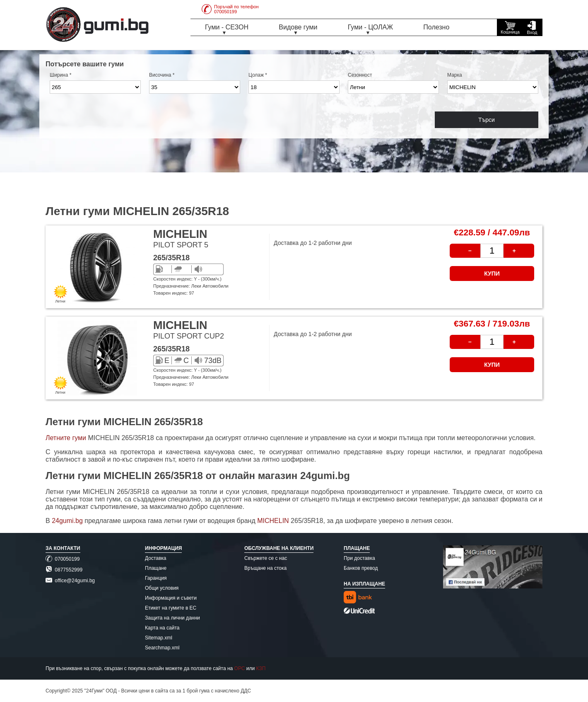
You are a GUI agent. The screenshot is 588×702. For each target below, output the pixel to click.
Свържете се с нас (266, 558)
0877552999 (64, 570)
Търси (487, 120)
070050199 (63, 559)
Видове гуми (298, 27)
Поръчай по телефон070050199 (230, 9)
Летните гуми (66, 438)
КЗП (261, 668)
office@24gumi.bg (70, 581)
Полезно (436, 27)
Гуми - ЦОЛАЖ (370, 27)
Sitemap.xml (159, 638)
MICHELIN (274, 521)
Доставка (156, 558)
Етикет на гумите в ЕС (171, 608)
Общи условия (162, 588)
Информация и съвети (171, 598)
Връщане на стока (265, 568)
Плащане (156, 568)
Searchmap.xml (162, 648)
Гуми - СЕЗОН (227, 27)
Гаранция (156, 578)
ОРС (240, 668)
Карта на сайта (162, 628)
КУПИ (492, 274)
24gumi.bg (67, 521)
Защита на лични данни (172, 618)
